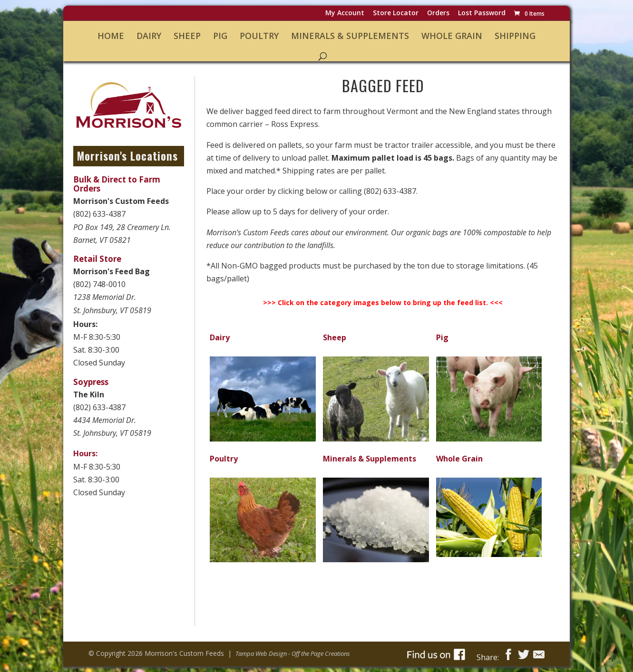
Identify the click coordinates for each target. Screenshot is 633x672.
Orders (438, 14)
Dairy (149, 36)
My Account (345, 14)
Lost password (482, 14)
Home (111, 36)
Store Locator (396, 14)
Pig (220, 36)
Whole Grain (452, 36)
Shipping (515, 36)
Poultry (259, 36)
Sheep (187, 36)
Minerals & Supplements (350, 36)
